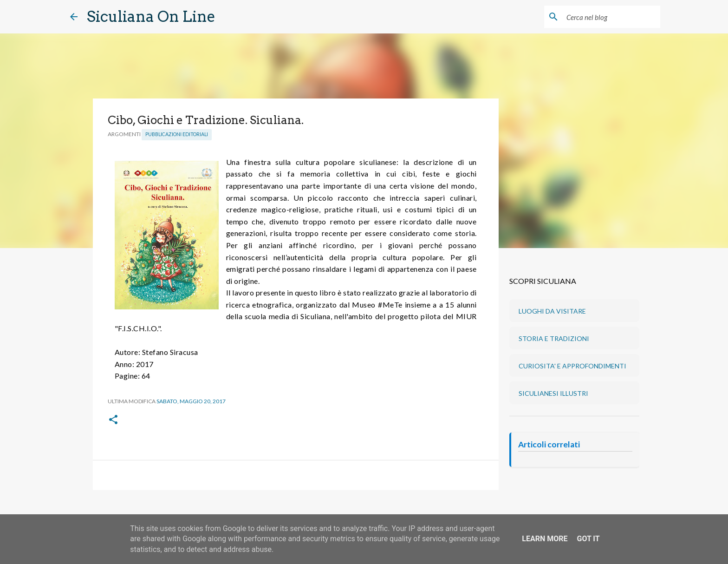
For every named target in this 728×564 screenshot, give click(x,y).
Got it (588, 539)
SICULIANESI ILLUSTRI (553, 393)
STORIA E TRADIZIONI (554, 338)
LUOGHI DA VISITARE (552, 311)
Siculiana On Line (151, 16)
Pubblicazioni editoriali (177, 134)
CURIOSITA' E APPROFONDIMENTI (572, 366)
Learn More (545, 539)
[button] (113, 420)
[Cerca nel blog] (611, 17)
